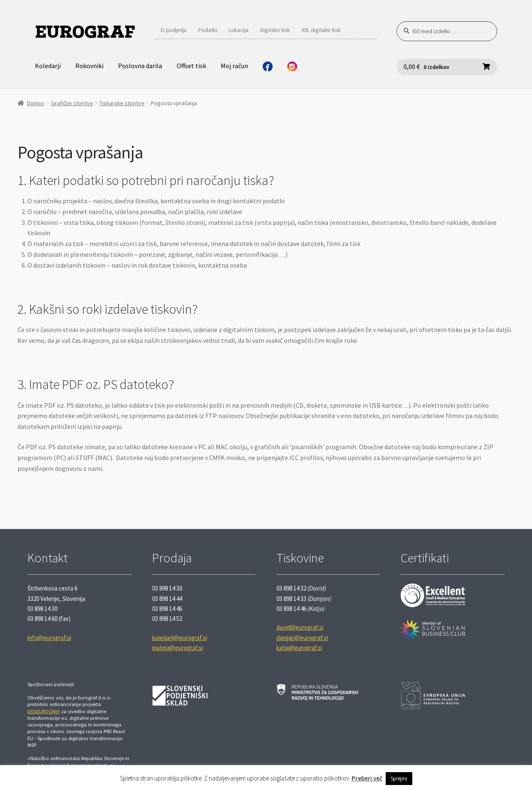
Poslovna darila (140, 66)
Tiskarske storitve (122, 103)
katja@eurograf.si (299, 648)
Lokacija (239, 30)
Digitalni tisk (275, 30)
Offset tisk (191, 66)
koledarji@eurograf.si (180, 638)
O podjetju (174, 30)
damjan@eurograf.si (302, 638)
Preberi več (367, 778)
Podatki (208, 30)
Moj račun (234, 66)
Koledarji (48, 66)
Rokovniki (89, 66)
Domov (36, 103)
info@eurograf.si (49, 638)
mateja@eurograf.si (177, 648)
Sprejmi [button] (399, 779)
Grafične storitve (72, 103)
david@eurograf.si (300, 627)
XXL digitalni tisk (321, 30)
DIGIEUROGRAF (44, 711)
